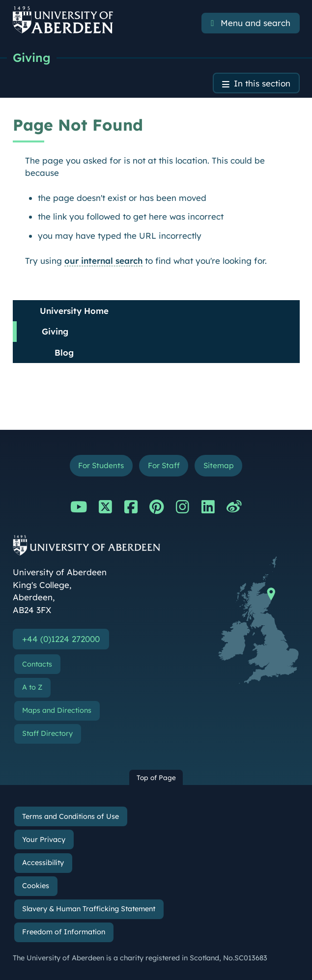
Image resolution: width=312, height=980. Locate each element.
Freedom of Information (64, 932)
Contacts (37, 664)
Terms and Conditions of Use (71, 816)
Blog (64, 352)
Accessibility (43, 863)
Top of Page (156, 777)
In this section (262, 83)
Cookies (36, 886)
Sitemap (219, 465)
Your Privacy (44, 840)
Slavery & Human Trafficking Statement (89, 909)
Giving (32, 57)
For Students (101, 465)
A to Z (32, 687)
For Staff (164, 465)
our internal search (103, 261)
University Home (74, 311)
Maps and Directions (57, 710)
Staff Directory (47, 733)
